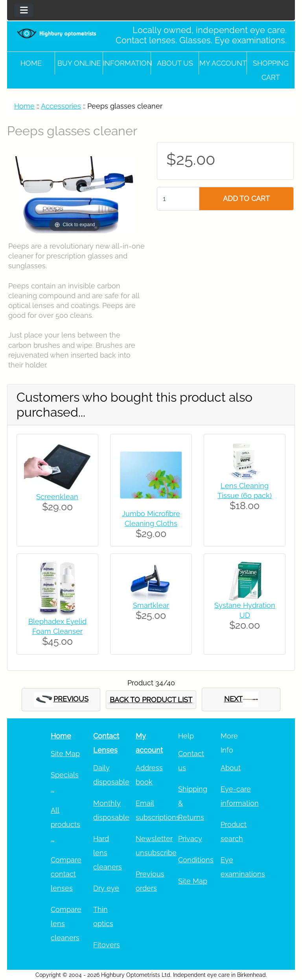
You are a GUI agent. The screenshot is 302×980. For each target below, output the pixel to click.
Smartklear (151, 605)
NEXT (241, 699)
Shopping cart (271, 70)
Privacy (190, 839)
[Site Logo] (57, 33)
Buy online (79, 63)
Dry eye (106, 888)
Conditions (196, 860)
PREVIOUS (61, 700)
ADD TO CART (246, 198)
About (231, 768)
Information (127, 63)
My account (223, 63)
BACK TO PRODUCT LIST (151, 700)
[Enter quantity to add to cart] (178, 199)
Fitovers (107, 945)
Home (31, 63)
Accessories (61, 106)
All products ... (65, 824)
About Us (175, 63)
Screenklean (57, 497)
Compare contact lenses (66, 874)
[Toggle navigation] (24, 10)
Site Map (65, 754)
